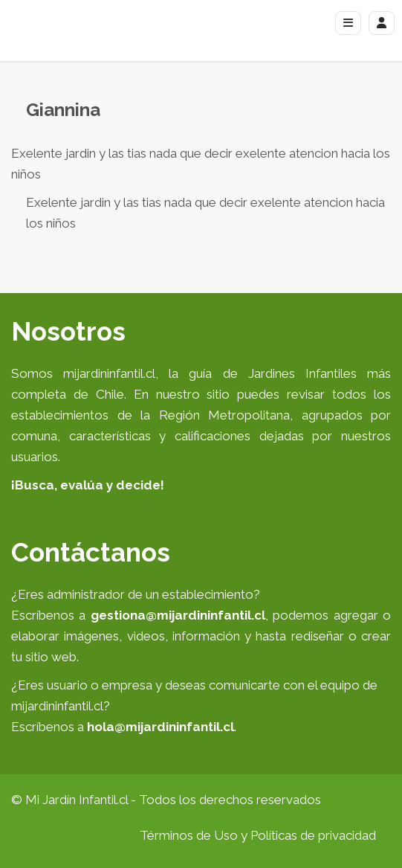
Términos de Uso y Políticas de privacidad (258, 835)
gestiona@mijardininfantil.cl (178, 615)
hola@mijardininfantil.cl (161, 727)
